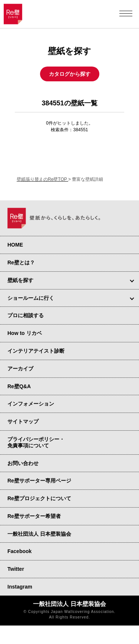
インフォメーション (31, 404)
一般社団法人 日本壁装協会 (39, 534)
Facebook (19, 551)
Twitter (16, 569)
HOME (15, 245)
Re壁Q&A (19, 386)
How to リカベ (25, 333)
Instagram (20, 587)
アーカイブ (20, 369)
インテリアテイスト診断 (36, 351)
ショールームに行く (31, 298)
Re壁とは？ (21, 262)
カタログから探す (70, 74)
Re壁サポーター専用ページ (39, 481)
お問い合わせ (23, 463)
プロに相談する (26, 315)
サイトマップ (23, 421)
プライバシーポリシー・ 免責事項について (36, 442)
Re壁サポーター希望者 (34, 516)
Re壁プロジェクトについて (39, 498)
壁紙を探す (20, 280)
